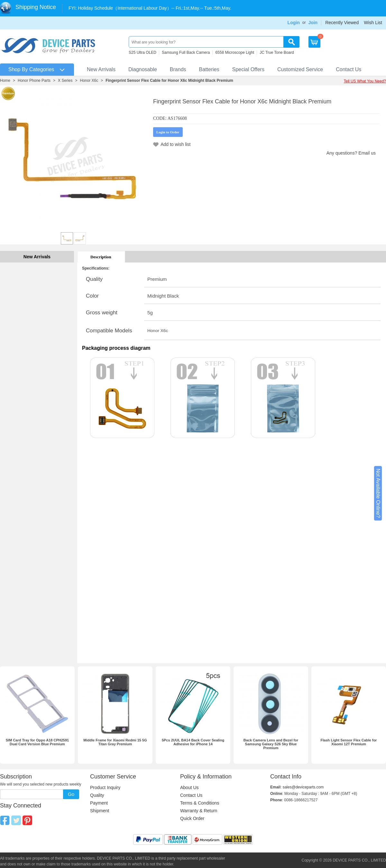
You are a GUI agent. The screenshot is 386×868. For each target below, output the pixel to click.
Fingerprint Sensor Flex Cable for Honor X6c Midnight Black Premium (169, 81)
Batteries (209, 69)
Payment (99, 803)
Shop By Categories (31, 69)
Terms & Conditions (200, 803)
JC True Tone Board (277, 52)
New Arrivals (101, 69)
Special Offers (248, 69)
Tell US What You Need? (365, 81)
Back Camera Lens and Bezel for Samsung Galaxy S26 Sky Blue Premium (271, 744)
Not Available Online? (378, 493)
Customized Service (300, 69)
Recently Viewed (342, 23)
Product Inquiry (105, 787)
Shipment (100, 811)
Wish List (373, 23)
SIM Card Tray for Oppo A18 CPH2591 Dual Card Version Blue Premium (37, 742)
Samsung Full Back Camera (186, 52)
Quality (97, 795)
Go (71, 794)
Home (5, 81)
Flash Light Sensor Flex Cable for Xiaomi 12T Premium (349, 742)
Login (294, 23)
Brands (178, 69)
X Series (65, 81)
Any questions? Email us (351, 153)
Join (313, 23)
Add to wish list (175, 144)
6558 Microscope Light (235, 52)
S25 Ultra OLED (142, 52)
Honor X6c (89, 81)
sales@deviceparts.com (303, 787)
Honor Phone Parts (34, 81)
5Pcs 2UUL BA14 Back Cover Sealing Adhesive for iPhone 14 (193, 742)
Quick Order (192, 818)
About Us (189, 787)
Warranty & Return (199, 811)
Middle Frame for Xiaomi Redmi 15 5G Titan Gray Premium (115, 742)
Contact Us (349, 69)
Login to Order (168, 132)
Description (101, 257)
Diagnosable (143, 69)
